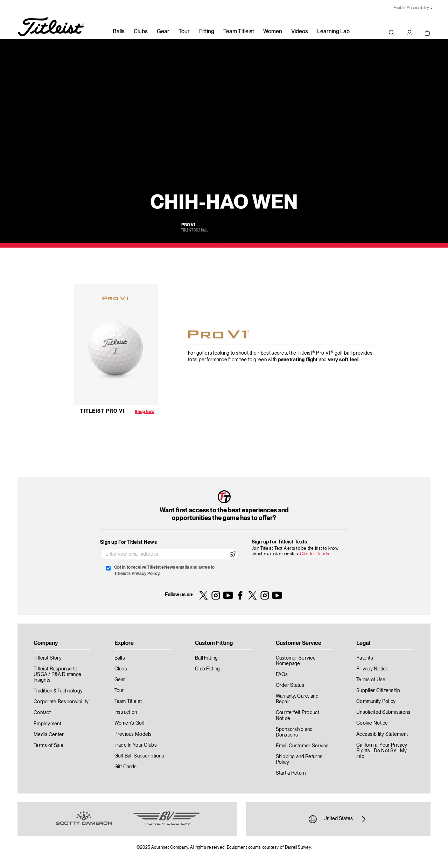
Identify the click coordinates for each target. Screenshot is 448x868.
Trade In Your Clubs (136, 745)
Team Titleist (239, 32)
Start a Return (291, 773)
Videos (300, 32)
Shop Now (145, 412)
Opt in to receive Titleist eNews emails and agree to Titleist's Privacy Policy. (164, 571)
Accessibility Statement (382, 734)
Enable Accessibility (411, 8)
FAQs (282, 675)
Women (273, 32)
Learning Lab (333, 32)
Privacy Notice (372, 669)
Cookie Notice (372, 723)
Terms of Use (371, 680)
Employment (47, 724)
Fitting (207, 32)
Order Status (290, 685)
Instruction (126, 712)
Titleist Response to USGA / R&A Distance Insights (57, 675)
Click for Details (314, 554)
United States (338, 819)
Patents (365, 658)
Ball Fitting (206, 658)
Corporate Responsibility (61, 702)
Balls (119, 32)
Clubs (141, 32)
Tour (184, 32)
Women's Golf (129, 723)
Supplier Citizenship (378, 691)
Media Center (49, 735)
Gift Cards (126, 767)
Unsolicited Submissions (383, 712)
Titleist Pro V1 (103, 411)
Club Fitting (207, 669)
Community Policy (376, 702)
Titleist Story (48, 658)
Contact (42, 713)
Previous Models (133, 734)
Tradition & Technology (58, 691)
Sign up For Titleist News (128, 542)
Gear (163, 32)
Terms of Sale (49, 746)
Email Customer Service (302, 746)
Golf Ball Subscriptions (139, 756)
